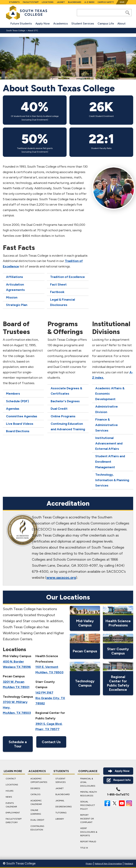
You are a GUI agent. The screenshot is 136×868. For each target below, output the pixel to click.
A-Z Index (89, 2)
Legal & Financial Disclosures (63, 302)
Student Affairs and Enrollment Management (110, 462)
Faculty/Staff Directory (14, 820)
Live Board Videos (20, 424)
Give (122, 2)
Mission (12, 297)
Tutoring (61, 813)
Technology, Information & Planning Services (112, 480)
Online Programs (63, 416)
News (9, 797)
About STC (33, 31)
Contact (11, 779)
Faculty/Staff (31, 2)
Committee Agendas (22, 416)
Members (13, 394)
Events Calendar (11, 805)
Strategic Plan (17, 305)
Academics (61, 24)
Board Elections (18, 431)
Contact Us (51, 742)
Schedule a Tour (18, 744)
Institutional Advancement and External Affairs (109, 443)
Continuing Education (37, 828)
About (121, 24)
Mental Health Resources (89, 794)
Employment (13, 813)
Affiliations (15, 277)
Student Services (83, 24)
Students (14, 2)
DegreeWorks (64, 806)
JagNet (61, 2)
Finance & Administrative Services (107, 425)
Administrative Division (107, 409)
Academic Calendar (36, 802)
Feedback (129, 864)
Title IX (84, 848)
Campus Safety (106, 2)
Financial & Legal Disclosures (88, 782)
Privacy (89, 864)
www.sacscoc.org (61, 577)
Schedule (13, 401)
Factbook (57, 292)
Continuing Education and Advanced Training (68, 426)
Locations (48, 2)
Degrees (35, 788)
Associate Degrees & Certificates (66, 391)
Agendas (13, 409)
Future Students (21, 24)
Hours (10, 791)
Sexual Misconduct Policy (88, 805)
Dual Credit (59, 409)
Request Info (118, 780)
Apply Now (43, 24)
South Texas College (16, 31)
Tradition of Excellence (67, 277)
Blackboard (75, 2)
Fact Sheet (58, 284)
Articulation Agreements (15, 287)
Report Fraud (88, 842)
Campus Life (106, 24)
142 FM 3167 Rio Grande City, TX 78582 (50, 698)
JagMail (60, 800)
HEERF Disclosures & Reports (89, 832)
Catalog (35, 794)
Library (60, 819)
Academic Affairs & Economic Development (110, 393)
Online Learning (36, 812)
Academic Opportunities (39, 780)
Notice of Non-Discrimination (108, 864)
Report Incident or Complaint (87, 819)
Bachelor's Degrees (65, 401)
